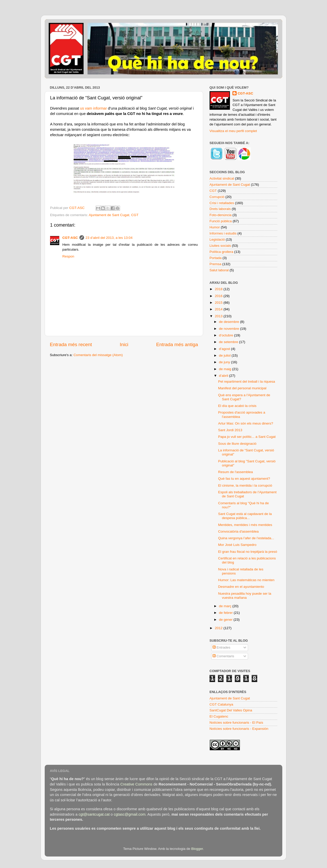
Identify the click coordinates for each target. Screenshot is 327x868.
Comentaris (223, 656)
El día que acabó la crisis (237, 406)
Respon (68, 256)
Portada (215, 258)
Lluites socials (220, 246)
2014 (219, 309)
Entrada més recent (71, 344)
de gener (226, 620)
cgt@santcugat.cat (94, 814)
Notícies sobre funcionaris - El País (236, 723)
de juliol (225, 355)
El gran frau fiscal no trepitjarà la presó (248, 552)
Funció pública (221, 221)
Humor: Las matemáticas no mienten (246, 580)
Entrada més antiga (177, 344)
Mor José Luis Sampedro (237, 545)
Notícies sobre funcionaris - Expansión (239, 729)
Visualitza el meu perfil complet (233, 131)
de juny (225, 362)
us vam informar (93, 108)
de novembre (230, 329)
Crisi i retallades (222, 203)
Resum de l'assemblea (236, 472)
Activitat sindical (222, 178)
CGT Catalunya (221, 704)
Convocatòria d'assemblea (238, 531)
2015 (219, 303)
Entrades (221, 647)
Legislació (217, 239)
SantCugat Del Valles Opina (231, 710)
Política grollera (221, 252)
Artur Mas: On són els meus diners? (246, 423)
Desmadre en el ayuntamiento (241, 587)
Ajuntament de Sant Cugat (109, 215)
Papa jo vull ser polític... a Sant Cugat (247, 437)
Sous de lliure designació (237, 444)
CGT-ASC (70, 238)
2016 (219, 296)
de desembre (230, 322)
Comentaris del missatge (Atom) (98, 355)
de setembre (229, 342)
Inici (124, 344)
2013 (219, 316)
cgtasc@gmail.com (130, 814)
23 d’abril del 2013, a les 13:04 (109, 238)
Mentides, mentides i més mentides (245, 525)
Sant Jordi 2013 (230, 430)
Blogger (197, 849)
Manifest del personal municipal (242, 388)
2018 (219, 289)
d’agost (225, 349)
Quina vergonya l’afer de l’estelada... (246, 538)
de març (226, 606)
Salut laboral (219, 270)
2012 (219, 628)
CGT (135, 215)
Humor (215, 227)
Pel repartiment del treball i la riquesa (247, 382)
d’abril (224, 376)
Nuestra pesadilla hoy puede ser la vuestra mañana (245, 596)
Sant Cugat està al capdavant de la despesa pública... (245, 516)
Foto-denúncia (220, 215)
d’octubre (226, 335)
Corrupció (217, 197)
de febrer (226, 613)
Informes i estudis (223, 233)
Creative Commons (136, 784)
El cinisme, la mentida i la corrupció (245, 485)
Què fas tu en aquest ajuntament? (244, 479)
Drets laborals (220, 209)
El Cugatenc (219, 716)
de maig (226, 369)
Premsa (215, 264)
